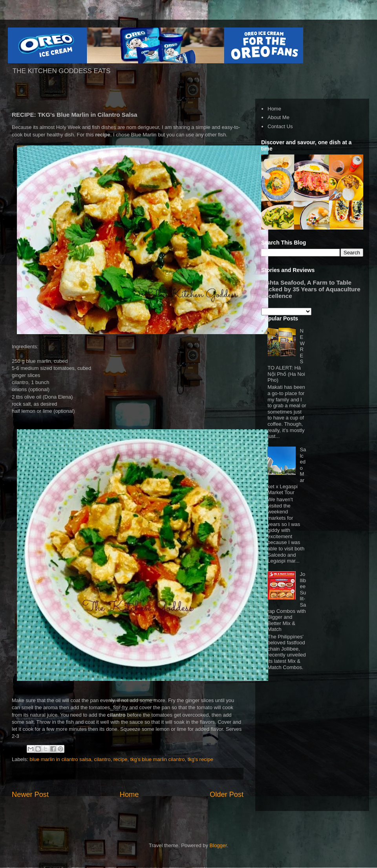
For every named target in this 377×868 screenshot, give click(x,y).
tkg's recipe (200, 759)
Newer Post (30, 794)
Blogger (218, 845)
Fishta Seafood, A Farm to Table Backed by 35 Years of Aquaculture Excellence (311, 289)
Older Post (227, 794)
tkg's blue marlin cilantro (157, 759)
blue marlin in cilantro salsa (61, 759)
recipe (120, 759)
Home (129, 794)
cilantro (102, 759)
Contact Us (280, 126)
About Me (278, 117)
